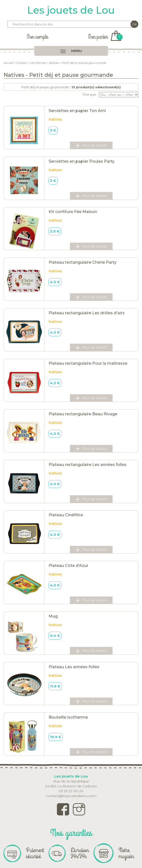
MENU (71, 51)
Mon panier (105, 37)
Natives (54, 63)
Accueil (9, 63)
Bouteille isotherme (68, 717)
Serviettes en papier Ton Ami (77, 111)
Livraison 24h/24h (80, 853)
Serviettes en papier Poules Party (82, 161)
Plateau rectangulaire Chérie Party (83, 262)
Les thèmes (38, 63)
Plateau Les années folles (74, 667)
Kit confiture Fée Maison (73, 212)
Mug (53, 616)
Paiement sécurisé (35, 853)
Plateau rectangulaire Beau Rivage (83, 414)
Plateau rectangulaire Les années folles (88, 465)
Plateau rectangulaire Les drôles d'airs (87, 313)
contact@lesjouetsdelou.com (71, 796)
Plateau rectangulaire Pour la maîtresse (88, 363)
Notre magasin (126, 853)
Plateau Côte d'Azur (68, 566)
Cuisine (22, 63)
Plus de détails (91, 145)
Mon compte (37, 37)
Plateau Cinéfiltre (66, 515)
